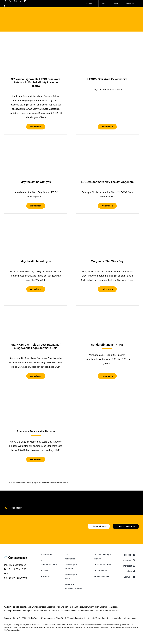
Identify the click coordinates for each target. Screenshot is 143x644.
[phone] (5, 6)
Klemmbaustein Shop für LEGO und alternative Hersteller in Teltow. (71, 618)
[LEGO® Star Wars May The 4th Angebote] (107, 150)
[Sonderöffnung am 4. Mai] (107, 312)
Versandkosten (54, 607)
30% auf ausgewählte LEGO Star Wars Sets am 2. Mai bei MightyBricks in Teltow (36, 82)
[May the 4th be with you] (36, 150)
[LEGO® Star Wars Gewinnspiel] (107, 47)
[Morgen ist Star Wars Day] (107, 229)
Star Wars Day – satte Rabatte (36, 431)
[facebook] (5, 1)
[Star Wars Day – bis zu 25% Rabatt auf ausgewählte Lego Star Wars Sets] (36, 312)
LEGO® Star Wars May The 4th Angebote (107, 182)
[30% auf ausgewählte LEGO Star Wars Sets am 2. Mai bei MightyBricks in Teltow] (36, 47)
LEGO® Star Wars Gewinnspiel (107, 79)
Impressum (131, 618)
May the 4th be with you (36, 182)
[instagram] (15, 1)
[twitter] (10, 1)
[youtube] (25, 1)
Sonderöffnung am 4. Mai (107, 345)
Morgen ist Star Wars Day (107, 261)
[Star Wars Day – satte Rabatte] (36, 399)
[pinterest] (21, 1)
